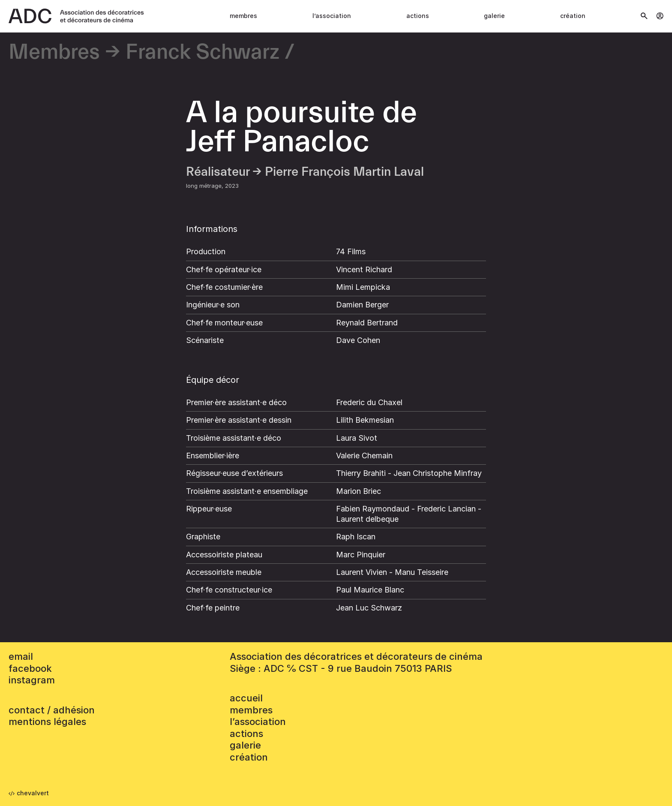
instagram (32, 680)
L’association (332, 16)
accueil (246, 698)
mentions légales (47, 722)
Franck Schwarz (202, 53)
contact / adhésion (52, 710)
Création (573, 16)
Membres (243, 16)
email (21, 656)
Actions (418, 16)
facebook (30, 668)
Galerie (494, 16)
